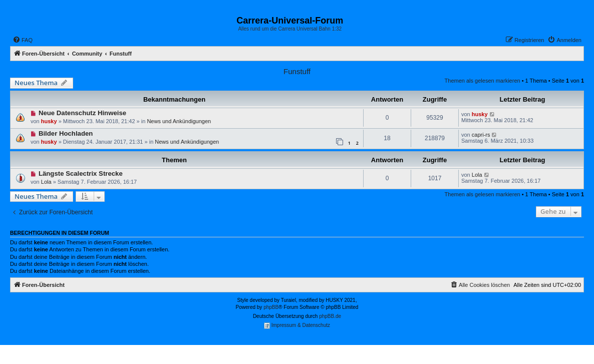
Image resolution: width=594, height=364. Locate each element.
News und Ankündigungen (179, 121)
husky (49, 121)
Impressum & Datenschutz (297, 326)
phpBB (271, 307)
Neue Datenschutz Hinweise (82, 113)
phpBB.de (330, 316)
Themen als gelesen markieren (483, 81)
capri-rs (481, 135)
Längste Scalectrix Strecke (81, 173)
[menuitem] (23, 40)
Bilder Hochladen (66, 133)
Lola (46, 182)
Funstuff (297, 71)
